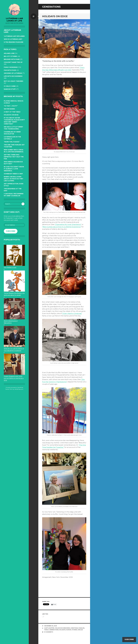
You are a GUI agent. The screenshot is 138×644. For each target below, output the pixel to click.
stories (74, 630)
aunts (46, 628)
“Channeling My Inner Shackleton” (68, 224)
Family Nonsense (11, 67)
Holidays (62, 630)
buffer (52, 628)
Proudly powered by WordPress (14, 387)
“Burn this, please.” (12, 142)
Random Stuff (10, 89)
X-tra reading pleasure (14, 42)
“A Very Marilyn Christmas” (72, 314)
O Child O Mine (10, 86)
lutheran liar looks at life (14, 20)
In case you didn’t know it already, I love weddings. (14, 169)
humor (69, 630)
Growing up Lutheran (13, 73)
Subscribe (11, 231)
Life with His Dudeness (13, 76)
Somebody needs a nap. (13, 174)
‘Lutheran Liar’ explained (14, 36)
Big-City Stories (10, 56)
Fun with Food (10, 70)
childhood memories (62, 628)
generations (54, 630)
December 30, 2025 (51, 626)
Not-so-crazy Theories (14, 81)
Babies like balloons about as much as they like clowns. (14, 179)
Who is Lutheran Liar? (13, 39)
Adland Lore (9, 53)
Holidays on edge (11, 115)
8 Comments (49, 632)
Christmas (74, 628)
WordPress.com (19, 389)
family (47, 630)
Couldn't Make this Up (13, 62)
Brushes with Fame (12, 59)
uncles (80, 630)
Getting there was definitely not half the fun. (14, 157)
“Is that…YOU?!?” (11, 106)
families (82, 628)
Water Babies (9, 109)
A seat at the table (12, 112)
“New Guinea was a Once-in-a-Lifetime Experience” (62, 227)
